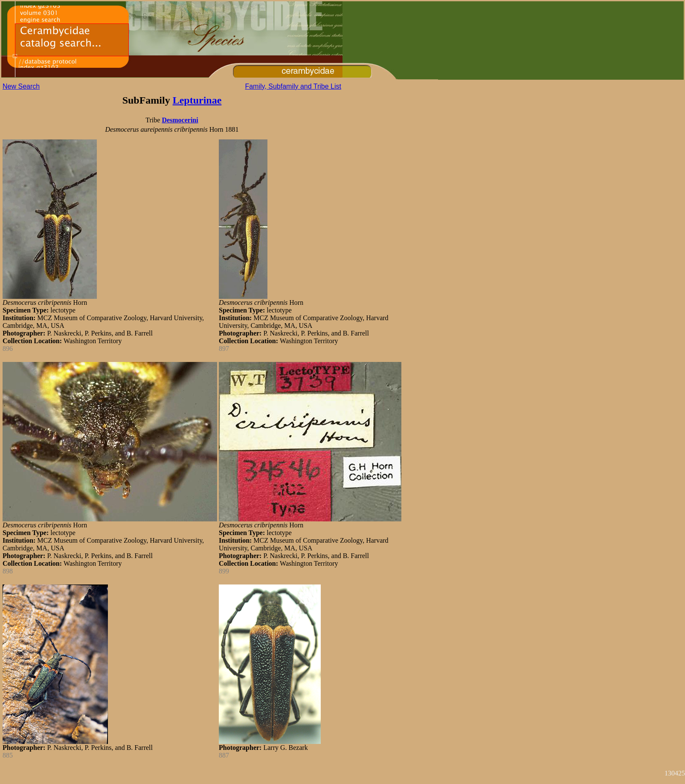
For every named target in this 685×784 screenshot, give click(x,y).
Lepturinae (197, 100)
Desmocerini (180, 120)
